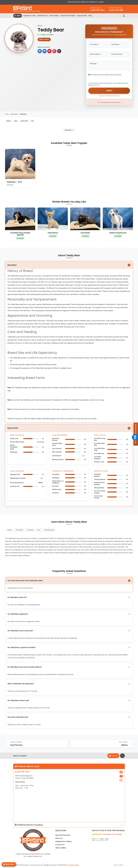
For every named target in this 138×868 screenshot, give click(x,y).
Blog (90, 16)
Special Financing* (63, 837)
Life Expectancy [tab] (58, 529)
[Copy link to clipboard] (60, 51)
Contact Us (60, 846)
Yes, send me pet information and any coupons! (106, 73)
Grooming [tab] (35, 529)
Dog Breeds (14, 112)
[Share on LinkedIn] (45, 51)
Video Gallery (54, 16)
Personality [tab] (22, 529)
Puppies (10, 119)
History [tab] (10, 529)
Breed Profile (32, 119)
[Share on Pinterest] (50, 51)
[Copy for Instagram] (55, 51)
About (20, 119)
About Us (59, 840)
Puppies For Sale (30, 16)
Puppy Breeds (82, 16)
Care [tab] (45, 529)
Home (7, 112)
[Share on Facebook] (40, 51)
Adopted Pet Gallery (68, 16)
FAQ (43, 119)
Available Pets (42, 16)
